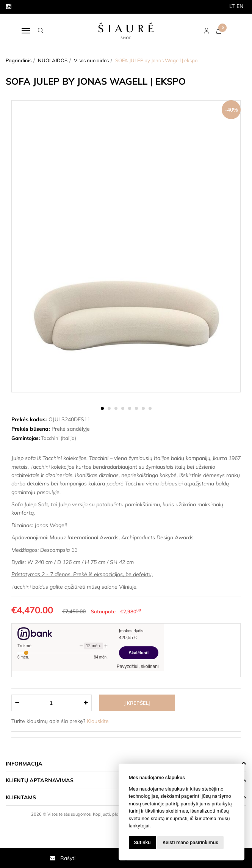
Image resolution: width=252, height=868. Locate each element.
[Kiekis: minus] (17, 703)
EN (240, 6)
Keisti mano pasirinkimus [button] (190, 842)
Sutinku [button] (142, 842)
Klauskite (98, 721)
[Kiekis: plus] (86, 703)
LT (232, 6)
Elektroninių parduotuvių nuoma (110, 825)
